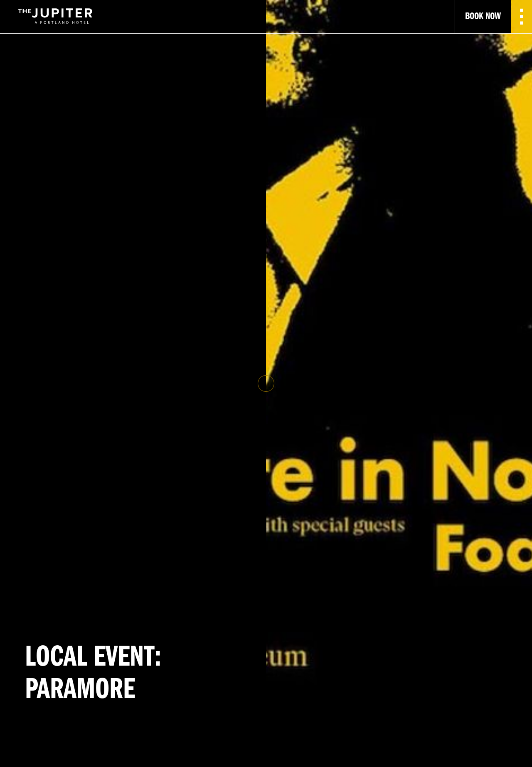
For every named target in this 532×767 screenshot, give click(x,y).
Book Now (483, 17)
